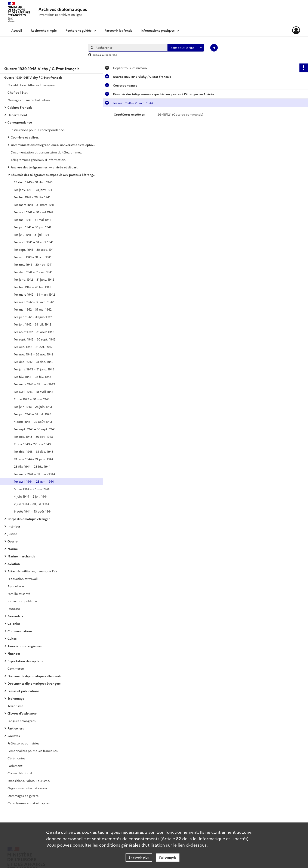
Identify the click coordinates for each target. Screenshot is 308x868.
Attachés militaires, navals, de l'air (33, 571)
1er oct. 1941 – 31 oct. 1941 (33, 257)
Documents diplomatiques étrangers (34, 683)
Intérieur (14, 526)
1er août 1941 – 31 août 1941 (34, 242)
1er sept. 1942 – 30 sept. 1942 (35, 339)
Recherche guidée (78, 30)
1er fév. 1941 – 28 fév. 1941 (32, 197)
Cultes (12, 638)
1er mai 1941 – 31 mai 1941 (32, 220)
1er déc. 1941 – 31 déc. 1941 (33, 272)
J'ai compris (168, 857)
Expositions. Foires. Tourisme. (29, 781)
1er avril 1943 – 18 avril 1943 (34, 392)
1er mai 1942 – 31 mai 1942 (33, 309)
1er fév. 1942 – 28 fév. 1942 (33, 287)
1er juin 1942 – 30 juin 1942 (33, 317)
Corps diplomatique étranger (29, 519)
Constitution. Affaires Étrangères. (32, 85)
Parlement (15, 766)
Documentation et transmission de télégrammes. (46, 152)
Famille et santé (19, 594)
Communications (20, 631)
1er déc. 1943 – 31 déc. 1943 (34, 451)
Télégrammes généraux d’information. (38, 160)
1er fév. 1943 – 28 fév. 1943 (33, 377)
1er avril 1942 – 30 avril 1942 (34, 302)
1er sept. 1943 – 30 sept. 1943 (35, 429)
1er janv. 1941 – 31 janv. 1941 (34, 190)
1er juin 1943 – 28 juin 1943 (33, 407)
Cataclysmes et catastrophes (29, 803)
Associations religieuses (24, 646)
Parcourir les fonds (118, 30)
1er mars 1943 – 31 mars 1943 (34, 384)
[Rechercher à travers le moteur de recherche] (130, 48)
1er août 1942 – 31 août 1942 (34, 332)
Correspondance (20, 122)
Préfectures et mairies (23, 743)
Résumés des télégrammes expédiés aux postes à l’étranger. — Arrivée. (53, 175)
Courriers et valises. (25, 137)
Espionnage (16, 698)
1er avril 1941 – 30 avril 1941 (33, 212)
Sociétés (14, 736)
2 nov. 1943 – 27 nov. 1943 (32, 444)
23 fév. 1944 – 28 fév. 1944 (32, 466)
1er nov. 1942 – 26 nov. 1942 (34, 354)
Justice (12, 534)
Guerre (13, 541)
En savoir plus (139, 857)
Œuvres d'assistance (22, 713)
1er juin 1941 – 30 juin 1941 (33, 227)
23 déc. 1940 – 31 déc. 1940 (33, 182)
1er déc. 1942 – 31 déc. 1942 (34, 362)
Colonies (14, 623)
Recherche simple (44, 30)
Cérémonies (16, 758)
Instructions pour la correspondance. (38, 130)
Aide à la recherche (105, 55)
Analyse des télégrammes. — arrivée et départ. (45, 167)
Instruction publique (22, 601)
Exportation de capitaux (25, 661)
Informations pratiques (158, 30)
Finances (14, 653)
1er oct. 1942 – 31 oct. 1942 (33, 347)
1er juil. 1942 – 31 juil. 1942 (33, 324)
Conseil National (20, 773)
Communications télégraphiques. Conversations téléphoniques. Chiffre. (53, 145)
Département (17, 115)
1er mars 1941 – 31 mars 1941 (34, 205)
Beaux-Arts (15, 616)
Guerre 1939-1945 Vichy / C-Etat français (33, 77)
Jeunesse (14, 609)
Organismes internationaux (27, 788)
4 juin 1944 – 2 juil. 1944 (31, 496)
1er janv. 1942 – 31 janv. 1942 (34, 279)
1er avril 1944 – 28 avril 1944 (34, 481)
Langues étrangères (21, 721)
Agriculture (16, 586)
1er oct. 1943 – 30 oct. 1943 (33, 436)
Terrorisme (15, 706)
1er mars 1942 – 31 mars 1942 (34, 294)
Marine (13, 549)
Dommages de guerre (23, 796)
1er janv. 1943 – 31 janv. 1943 (34, 369)
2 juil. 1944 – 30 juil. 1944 (31, 504)
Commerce (16, 668)
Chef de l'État (18, 92)
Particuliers (16, 728)
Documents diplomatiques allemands (34, 676)
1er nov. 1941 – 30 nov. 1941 (33, 264)
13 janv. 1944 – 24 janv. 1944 (33, 459)
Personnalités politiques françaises (33, 751)
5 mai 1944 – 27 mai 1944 (32, 489)
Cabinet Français (20, 107)
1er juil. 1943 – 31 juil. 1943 (33, 414)
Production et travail (23, 579)
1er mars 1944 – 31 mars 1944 (34, 474)
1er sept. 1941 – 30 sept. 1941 (34, 249)
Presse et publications (23, 691)
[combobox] (186, 48)
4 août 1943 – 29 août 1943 (33, 421)
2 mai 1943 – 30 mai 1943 (32, 399)
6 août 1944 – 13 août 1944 (33, 511)
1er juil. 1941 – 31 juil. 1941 (32, 234)
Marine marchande (21, 556)
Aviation (14, 564)
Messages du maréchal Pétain (29, 100)
